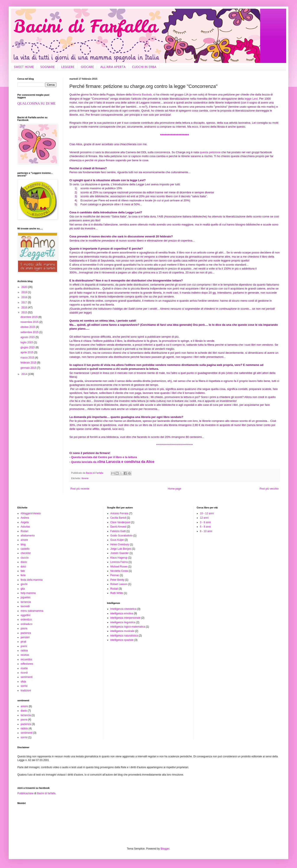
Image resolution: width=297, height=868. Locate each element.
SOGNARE (47, 67)
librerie (85, 478)
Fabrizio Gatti (118, 531)
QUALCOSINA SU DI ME (36, 103)
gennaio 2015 (29, 368)
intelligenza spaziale (122, 640)
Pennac (115, 575)
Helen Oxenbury (120, 544)
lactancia (26, 602)
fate (23, 571)
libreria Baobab (142, 95)
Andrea (25, 518)
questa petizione (210, 152)
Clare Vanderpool (120, 522)
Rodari (24, 531)
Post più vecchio (269, 489)
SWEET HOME (24, 67)
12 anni (204, 518)
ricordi (24, 673)
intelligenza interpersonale (125, 618)
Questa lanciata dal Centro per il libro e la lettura (104, 457)
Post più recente (80, 489)
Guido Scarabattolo (122, 536)
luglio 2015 (27, 342)
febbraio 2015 (29, 363)
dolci (23, 567)
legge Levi (251, 99)
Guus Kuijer (117, 540)
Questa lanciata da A (113, 462)
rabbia (24, 651)
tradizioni (26, 690)
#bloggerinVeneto (31, 513)
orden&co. (27, 620)
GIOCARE (87, 67)
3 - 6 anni (205, 522)
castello (25, 549)
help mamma (28, 593)
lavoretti (25, 606)
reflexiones (27, 664)
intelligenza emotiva (122, 613)
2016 (25, 307)
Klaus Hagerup (119, 558)
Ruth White (117, 593)
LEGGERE (68, 67)
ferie (23, 575)
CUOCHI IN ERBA (144, 67)
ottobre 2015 (28, 327)
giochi (24, 584)
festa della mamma (32, 580)
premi (24, 646)
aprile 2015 (27, 352)
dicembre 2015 (29, 317)
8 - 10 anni (206, 531)
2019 (25, 292)
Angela (25, 522)
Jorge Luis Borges (121, 549)
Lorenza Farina (119, 562)
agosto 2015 (28, 337)
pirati (23, 642)
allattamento (28, 536)
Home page (175, 489)
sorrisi (24, 686)
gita (23, 589)
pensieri (25, 637)
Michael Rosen (119, 567)
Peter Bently (117, 580)
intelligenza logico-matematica (128, 627)
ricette (24, 668)
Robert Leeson (119, 584)
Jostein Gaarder (120, 553)
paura (24, 628)
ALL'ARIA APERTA (113, 67)
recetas (25, 655)
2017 (25, 302)
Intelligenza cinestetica (123, 609)
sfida (23, 682)
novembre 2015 (30, 322)
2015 (25, 312)
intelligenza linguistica (123, 622)
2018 (25, 297)
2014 (25, 374)
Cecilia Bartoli (118, 518)
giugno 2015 (28, 347)
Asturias (25, 527)
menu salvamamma (32, 611)
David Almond (118, 527)
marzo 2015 (28, 358)
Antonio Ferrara (119, 513)
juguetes (25, 597)
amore (24, 540)
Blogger (165, 849)
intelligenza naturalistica (124, 636)
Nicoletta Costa (119, 571)
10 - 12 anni (207, 513)
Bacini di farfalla (46, 793)
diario (24, 562)
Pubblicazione (25, 793)
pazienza (26, 633)
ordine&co (26, 624)
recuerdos (26, 659)
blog (23, 544)
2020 (25, 287)
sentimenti (27, 677)
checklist (26, 553)
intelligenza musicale (122, 631)
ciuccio (25, 558)
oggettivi (25, 615)
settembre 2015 (30, 332)
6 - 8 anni (205, 527)
